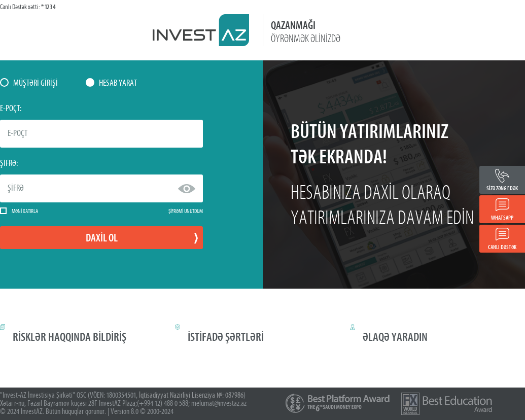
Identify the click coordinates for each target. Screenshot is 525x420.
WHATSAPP (502, 218)
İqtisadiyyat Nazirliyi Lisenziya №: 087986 (191, 396)
